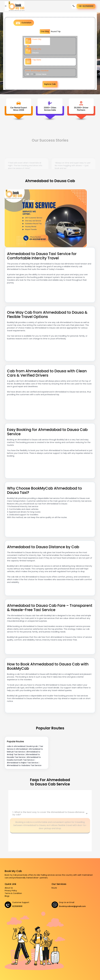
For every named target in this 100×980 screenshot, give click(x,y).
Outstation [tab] (24, 23)
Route (54, 888)
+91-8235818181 (86, 6)
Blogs (7, 896)
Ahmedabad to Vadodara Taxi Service (24, 765)
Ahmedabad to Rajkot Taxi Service (22, 763)
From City (37, 39)
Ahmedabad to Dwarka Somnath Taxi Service (24, 759)
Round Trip (56, 31)
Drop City (37, 49)
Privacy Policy (11, 891)
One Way (45, 31)
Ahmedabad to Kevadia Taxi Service (23, 756)
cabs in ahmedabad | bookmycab (22, 746)
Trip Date (37, 60)
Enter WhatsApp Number (37, 71)
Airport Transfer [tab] (71, 23)
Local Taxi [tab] (46, 23)
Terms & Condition (13, 893)
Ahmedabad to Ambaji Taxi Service (24, 753)
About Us (9, 888)
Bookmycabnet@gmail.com (72, 906)
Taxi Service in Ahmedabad (25, 748)
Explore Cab (50, 84)
